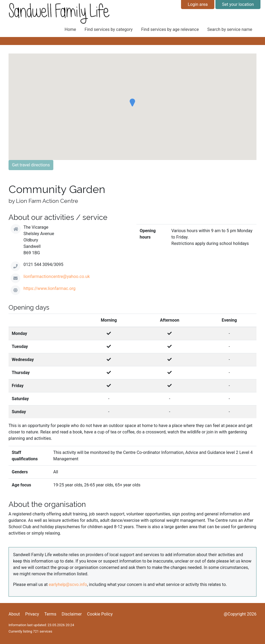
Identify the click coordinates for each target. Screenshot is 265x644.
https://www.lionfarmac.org (49, 288)
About (14, 614)
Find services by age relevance (170, 29)
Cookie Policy (100, 614)
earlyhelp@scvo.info (68, 584)
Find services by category (109, 29)
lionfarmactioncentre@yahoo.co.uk (57, 276)
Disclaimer (72, 614)
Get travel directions (31, 165)
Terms (50, 614)
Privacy (32, 614)
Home (70, 29)
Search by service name (230, 29)
